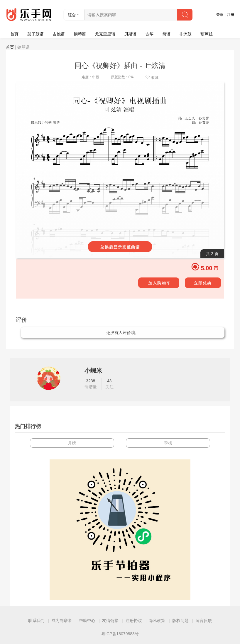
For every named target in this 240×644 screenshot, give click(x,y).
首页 (14, 34)
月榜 (72, 443)
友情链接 (110, 621)
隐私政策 (157, 621)
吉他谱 (59, 34)
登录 (220, 15)
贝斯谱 (130, 34)
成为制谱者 (62, 621)
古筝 (149, 34)
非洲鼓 (185, 34)
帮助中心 (87, 621)
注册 (231, 15)
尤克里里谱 (105, 34)
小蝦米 (93, 371)
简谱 (166, 34)
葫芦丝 (207, 34)
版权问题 (180, 621)
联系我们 (36, 621)
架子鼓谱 (36, 34)
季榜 (168, 443)
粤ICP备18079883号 (120, 634)
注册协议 (134, 621)
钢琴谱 (80, 34)
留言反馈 (204, 621)
